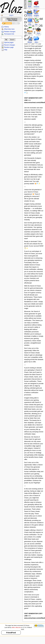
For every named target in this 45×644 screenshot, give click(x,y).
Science (36, 7)
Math (30, 7)
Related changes (10, 32)
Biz (36, 24)
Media (30, 42)
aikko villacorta (16, 627)
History (6, 27)
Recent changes (10, 45)
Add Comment (7, 24)
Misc (36, 42)
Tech (38, 33)
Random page (9, 47)
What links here (9, 29)
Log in (11, 15)
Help (6, 50)
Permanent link (9, 34)
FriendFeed (11, 633)
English (36, 16)
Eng (30, 24)
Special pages (9, 42)
